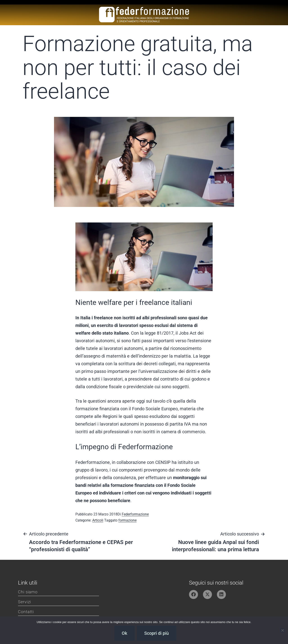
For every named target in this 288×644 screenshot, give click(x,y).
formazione (127, 520)
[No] (282, 630)
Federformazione (135, 514)
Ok (124, 633)
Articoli (98, 520)
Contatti (26, 612)
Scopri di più (156, 633)
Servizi (25, 602)
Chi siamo (28, 592)
